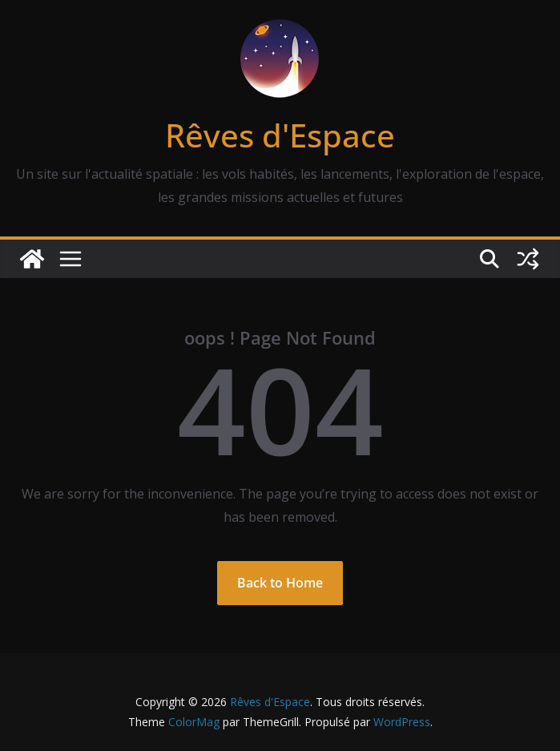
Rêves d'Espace (280, 135)
